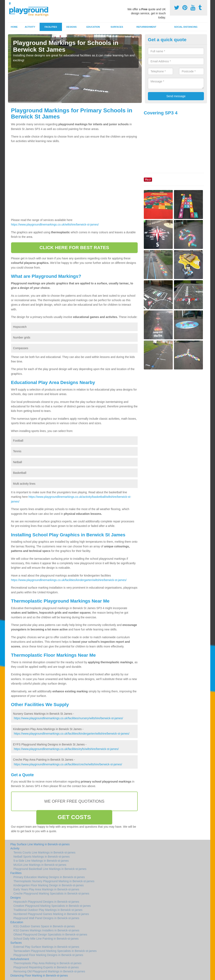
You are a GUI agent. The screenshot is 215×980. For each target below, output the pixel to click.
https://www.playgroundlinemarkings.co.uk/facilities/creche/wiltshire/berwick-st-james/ (68, 764)
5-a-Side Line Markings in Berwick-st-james (41, 861)
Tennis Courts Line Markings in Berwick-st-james (45, 852)
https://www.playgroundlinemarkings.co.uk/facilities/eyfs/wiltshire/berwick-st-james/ (66, 749)
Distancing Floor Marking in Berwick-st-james (39, 975)
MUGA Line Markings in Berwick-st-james (40, 865)
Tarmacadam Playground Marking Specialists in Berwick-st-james (55, 951)
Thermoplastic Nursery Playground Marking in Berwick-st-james (54, 881)
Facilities (51, 27)
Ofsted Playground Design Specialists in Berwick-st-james (50, 934)
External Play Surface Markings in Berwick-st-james (46, 947)
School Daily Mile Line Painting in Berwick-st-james (46, 939)
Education (93, 27)
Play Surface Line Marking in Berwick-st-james (40, 844)
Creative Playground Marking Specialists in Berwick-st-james (52, 906)
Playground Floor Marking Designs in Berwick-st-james (48, 955)
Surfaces (117, 27)
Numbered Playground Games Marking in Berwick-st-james (51, 914)
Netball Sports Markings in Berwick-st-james (42, 857)
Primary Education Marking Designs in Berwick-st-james (49, 877)
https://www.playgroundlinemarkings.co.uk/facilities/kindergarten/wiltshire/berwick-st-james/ (69, 580)
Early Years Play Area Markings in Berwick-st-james (46, 889)
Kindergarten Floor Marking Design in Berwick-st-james (49, 885)
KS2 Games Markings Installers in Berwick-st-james (46, 930)
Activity (30, 27)
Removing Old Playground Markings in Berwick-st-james (49, 971)
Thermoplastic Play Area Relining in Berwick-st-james (47, 963)
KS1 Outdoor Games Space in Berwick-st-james (44, 926)
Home (14, 27)
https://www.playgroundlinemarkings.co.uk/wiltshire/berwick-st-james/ (55, 224)
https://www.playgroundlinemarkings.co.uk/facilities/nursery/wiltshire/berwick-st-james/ (68, 718)
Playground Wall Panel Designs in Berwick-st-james (46, 918)
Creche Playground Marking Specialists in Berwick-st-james (51, 893)
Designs (71, 27)
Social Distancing (186, 27)
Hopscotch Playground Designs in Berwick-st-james (46, 902)
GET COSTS (74, 817)
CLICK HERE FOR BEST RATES (74, 248)
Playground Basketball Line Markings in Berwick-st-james (50, 869)
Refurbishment (146, 27)
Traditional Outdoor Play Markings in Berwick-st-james (48, 910)
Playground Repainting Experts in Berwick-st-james (46, 967)
